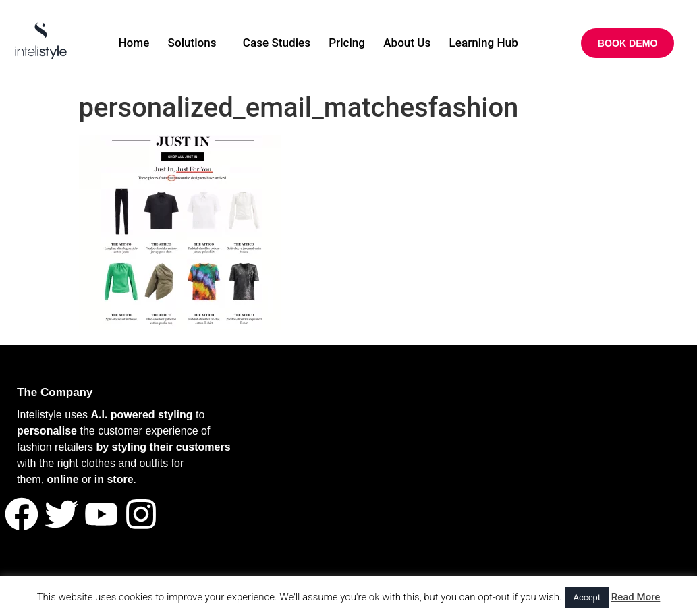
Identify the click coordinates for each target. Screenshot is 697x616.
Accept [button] (587, 597)
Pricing (348, 44)
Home (122, 44)
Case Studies (274, 44)
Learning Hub (495, 44)
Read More (636, 597)
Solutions (184, 44)
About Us (413, 44)
